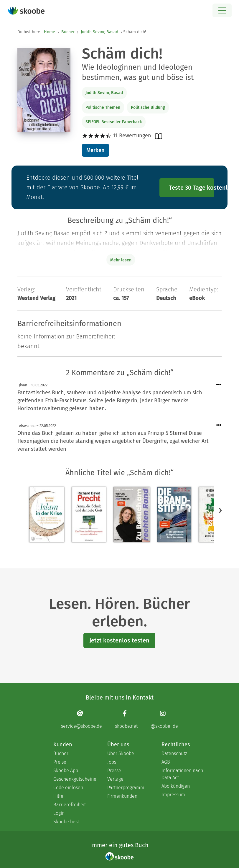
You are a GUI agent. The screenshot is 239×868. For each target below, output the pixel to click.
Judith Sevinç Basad (99, 32)
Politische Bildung (148, 107)
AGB (166, 762)
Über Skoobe (121, 753)
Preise (60, 762)
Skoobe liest (66, 822)
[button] (220, 510)
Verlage (115, 779)
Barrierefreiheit (70, 805)
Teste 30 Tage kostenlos (192, 188)
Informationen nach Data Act (182, 774)
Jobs (112, 762)
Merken (95, 150)
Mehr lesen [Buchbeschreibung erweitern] (121, 260)
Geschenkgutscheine (74, 779)
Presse (114, 771)
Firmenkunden (122, 796)
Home (50, 32)
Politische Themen (103, 107)
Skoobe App (66, 771)
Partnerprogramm (126, 788)
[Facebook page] (126, 719)
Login (59, 813)
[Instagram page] (164, 719)
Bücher (68, 32)
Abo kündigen (176, 786)
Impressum (173, 795)
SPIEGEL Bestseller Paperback (114, 122)
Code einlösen (68, 788)
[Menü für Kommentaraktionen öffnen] (219, 385)
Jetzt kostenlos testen (119, 640)
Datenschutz (174, 753)
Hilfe (58, 796)
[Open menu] (222, 10)
